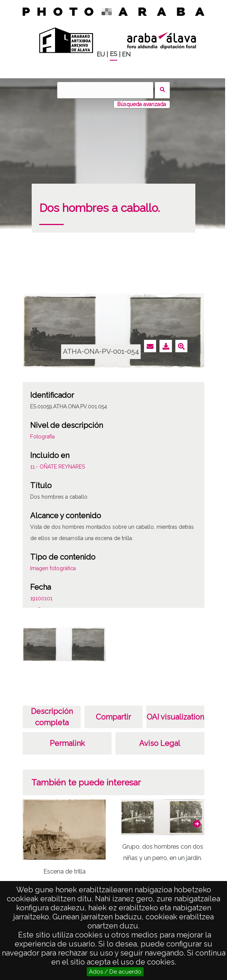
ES (114, 54)
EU (101, 54)
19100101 (41, 598)
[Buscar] (105, 90)
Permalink (67, 743)
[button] (197, 824)
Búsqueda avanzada (142, 104)
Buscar (162, 90)
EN (126, 54)
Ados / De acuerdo (115, 972)
